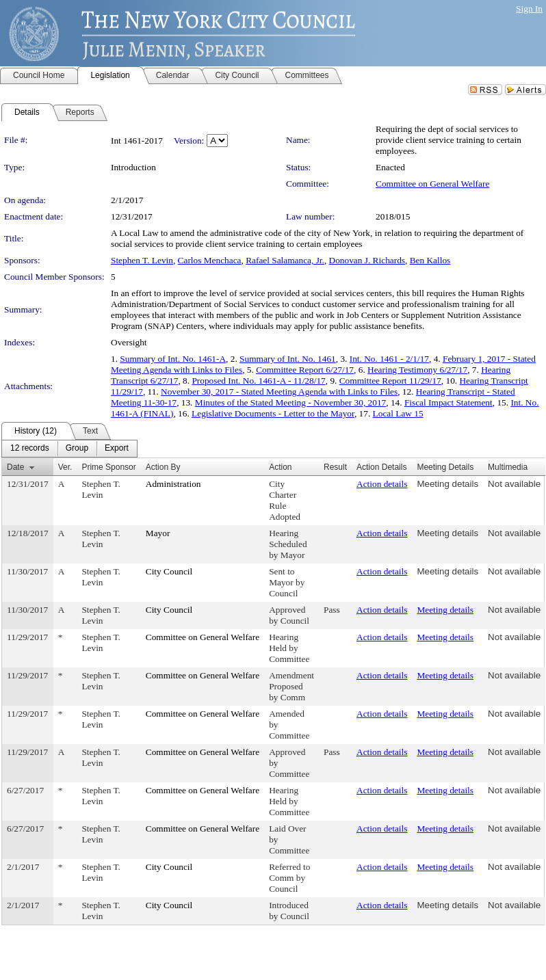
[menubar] (69, 449)
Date (15, 467)
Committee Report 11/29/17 (390, 381)
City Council (169, 571)
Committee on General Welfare (432, 184)
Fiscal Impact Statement (448, 402)
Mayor (158, 533)
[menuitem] (30, 449)
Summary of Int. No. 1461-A (173, 359)
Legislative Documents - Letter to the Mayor (273, 413)
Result (335, 467)
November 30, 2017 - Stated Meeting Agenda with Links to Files (279, 392)
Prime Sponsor (108, 467)
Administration (173, 484)
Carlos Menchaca (210, 260)
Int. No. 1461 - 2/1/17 (389, 359)
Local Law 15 (398, 413)
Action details (382, 484)
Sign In (529, 9)
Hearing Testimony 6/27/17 (417, 370)
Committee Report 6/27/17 (305, 370)
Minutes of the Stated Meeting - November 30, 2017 (290, 402)
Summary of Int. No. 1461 (288, 359)
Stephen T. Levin (142, 260)
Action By (163, 467)
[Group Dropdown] (77, 449)
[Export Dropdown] (117, 449)
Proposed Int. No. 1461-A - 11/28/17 (258, 381)
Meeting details (447, 484)
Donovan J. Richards (367, 260)
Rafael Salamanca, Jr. (285, 260)
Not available (514, 484)
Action (280, 467)
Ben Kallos (430, 260)
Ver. (65, 467)
